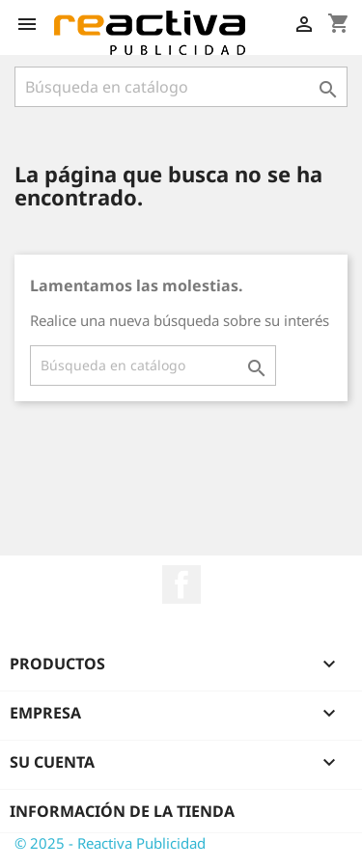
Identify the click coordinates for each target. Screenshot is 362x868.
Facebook (181, 584)
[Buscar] (181, 87)
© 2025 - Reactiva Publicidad (110, 843)
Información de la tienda (122, 811)
